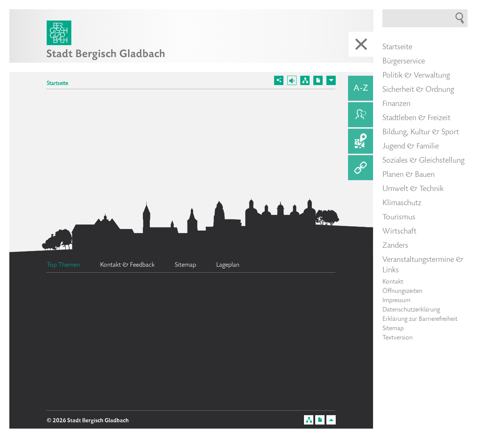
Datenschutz (172, 296)
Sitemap (393, 329)
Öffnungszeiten (402, 291)
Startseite (57, 84)
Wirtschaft (399, 232)
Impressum (396, 301)
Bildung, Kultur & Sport (421, 132)
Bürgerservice (404, 62)
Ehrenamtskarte (82, 344)
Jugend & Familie (411, 147)
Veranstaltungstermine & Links (423, 265)
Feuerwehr (91, 299)
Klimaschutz (402, 203)
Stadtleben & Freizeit (416, 118)
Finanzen (396, 104)
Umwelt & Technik (413, 189)
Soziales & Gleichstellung (423, 161)
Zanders (395, 246)
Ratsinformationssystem (249, 393)
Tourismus (399, 217)
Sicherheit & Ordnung (418, 90)
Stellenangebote (261, 329)
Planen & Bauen (409, 175)
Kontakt (393, 282)
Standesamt (270, 305)
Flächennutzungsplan (126, 399)
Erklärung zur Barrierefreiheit (420, 319)
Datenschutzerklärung (411, 310)
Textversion (398, 338)
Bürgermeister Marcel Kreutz (126, 332)
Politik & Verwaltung (416, 76)
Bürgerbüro (240, 359)
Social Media (162, 365)
